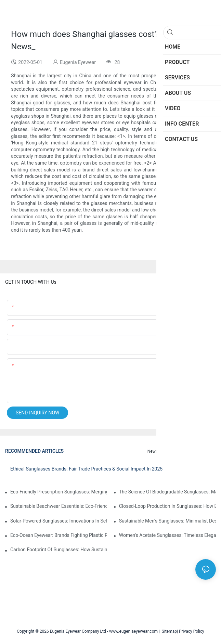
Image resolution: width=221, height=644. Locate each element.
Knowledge (202, 451)
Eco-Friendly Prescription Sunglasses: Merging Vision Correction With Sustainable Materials (59, 492)
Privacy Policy (192, 631)
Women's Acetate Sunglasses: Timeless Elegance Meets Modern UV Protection (167, 535)
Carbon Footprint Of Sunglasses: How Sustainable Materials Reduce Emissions (59, 550)
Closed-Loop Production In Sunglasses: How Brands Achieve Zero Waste (167, 506)
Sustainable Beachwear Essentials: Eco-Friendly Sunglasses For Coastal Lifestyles (59, 506)
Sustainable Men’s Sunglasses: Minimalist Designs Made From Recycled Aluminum (167, 521)
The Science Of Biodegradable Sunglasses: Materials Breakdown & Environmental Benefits (167, 492)
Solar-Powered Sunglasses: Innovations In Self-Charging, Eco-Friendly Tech (59, 521)
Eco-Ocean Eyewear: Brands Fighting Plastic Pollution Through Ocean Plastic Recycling (59, 535)
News (153, 451)
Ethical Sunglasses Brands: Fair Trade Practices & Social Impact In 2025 (86, 469)
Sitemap (168, 631)
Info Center (175, 451)
